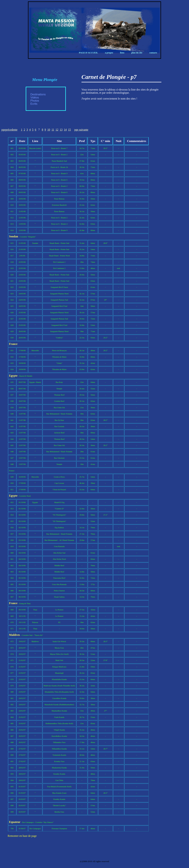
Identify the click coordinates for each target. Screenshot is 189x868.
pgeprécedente (9, 130)
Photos (35, 101)
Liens (122, 53)
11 (53, 130)
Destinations (38, 94)
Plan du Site (137, 53)
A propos (109, 53)
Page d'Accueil (88, 53)
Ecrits (34, 104)
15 (69, 130)
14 (65, 130)
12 (57, 130)
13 (61, 130)
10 (49, 130)
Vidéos (35, 98)
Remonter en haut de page (22, 836)
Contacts (153, 53)
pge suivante (81, 130)
